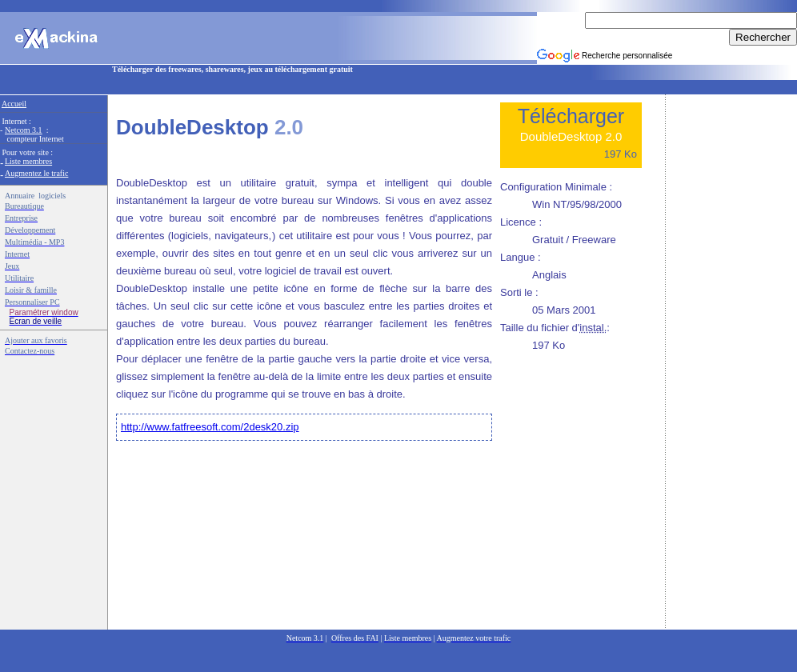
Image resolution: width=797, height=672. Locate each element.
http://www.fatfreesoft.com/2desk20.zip (210, 427)
